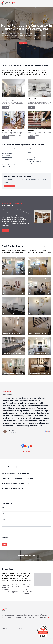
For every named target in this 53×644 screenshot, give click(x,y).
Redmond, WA (26, 587)
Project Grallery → (47, 246)
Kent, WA (14, 585)
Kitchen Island (31, 159)
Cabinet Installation (7, 158)
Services (31, 43)
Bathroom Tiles (6, 155)
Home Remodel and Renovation (35, 155)
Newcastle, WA (27, 585)
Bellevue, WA (5, 585)
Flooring (29, 153)
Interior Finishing (32, 164)
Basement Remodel (7, 153)
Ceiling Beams (5, 162)
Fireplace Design (6, 167)
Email (3, 513)
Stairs (29, 166)
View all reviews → (26, 452)
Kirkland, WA (15, 587)
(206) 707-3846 (5, 628)
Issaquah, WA (5, 592)
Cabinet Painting (6, 160)
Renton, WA (26, 589)
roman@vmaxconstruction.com (9, 631)
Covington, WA (6, 587)
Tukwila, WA (26, 593)
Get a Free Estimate (9, 186)
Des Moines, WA (6, 590)
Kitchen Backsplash (32, 157)
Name (3, 508)
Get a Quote (23, 43)
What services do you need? (8, 525)
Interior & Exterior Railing (34, 162)
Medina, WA (15, 589)
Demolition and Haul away (9, 164)
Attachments (5, 538)
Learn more (14, 230)
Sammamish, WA (27, 591)
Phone (3, 519)
